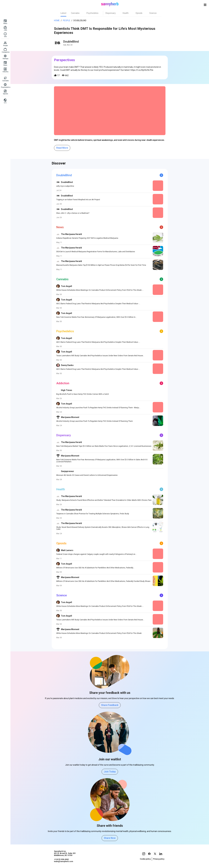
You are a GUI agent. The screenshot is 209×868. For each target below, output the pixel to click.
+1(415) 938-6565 (61, 859)
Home (57, 20)
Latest (63, 13)
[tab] (63, 13)
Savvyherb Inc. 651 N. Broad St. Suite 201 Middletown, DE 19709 (65, 853)
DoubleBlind (80, 20)
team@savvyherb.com (63, 861)
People (67, 20)
